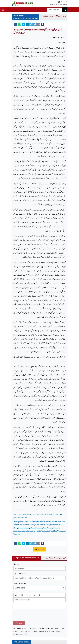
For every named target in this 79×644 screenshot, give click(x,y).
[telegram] (31, 24)
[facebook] (16, 24)
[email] (39, 24)
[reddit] (35, 24)
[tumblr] (43, 24)
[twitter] (23, 24)
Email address (20, 574)
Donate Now (40, 549)
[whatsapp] (20, 24)
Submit (19, 613)
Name (16, 564)
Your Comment (20, 583)
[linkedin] (27, 24)
